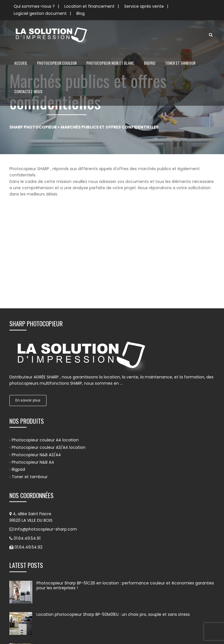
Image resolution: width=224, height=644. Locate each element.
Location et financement (89, 6)
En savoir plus (28, 315)
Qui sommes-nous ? (34, 6)
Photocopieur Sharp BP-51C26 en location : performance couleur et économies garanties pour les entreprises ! (125, 500)
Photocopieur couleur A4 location (45, 354)
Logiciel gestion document (40, 13)
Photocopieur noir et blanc (110, 63)
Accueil (21, 63)
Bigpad (150, 63)
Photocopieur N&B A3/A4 (36, 369)
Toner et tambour (180, 63)
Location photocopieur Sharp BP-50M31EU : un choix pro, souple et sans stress (113, 529)
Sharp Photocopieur (33, 127)
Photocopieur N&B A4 (33, 376)
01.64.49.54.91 (27, 453)
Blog (81, 13)
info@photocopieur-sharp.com (46, 444)
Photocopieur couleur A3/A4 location (49, 362)
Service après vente (144, 6)
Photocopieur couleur (57, 63)
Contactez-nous (28, 91)
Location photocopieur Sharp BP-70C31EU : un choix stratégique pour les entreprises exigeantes (120, 563)
